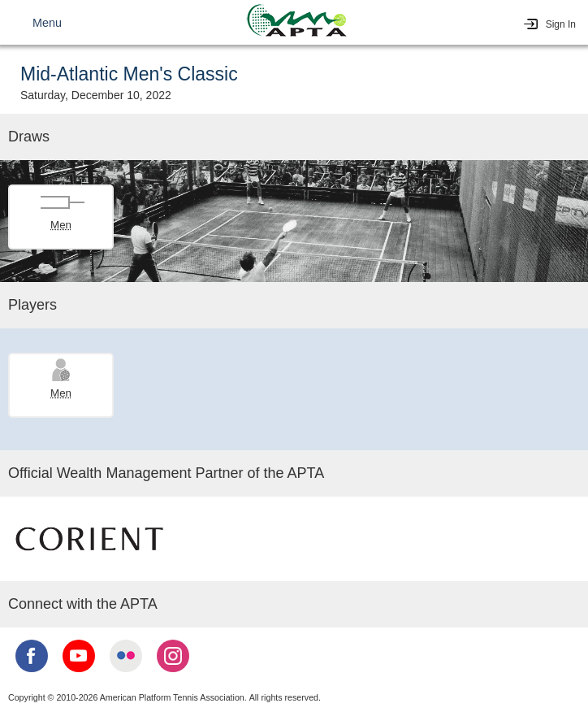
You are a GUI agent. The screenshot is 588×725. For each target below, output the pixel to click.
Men (61, 225)
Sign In (561, 24)
